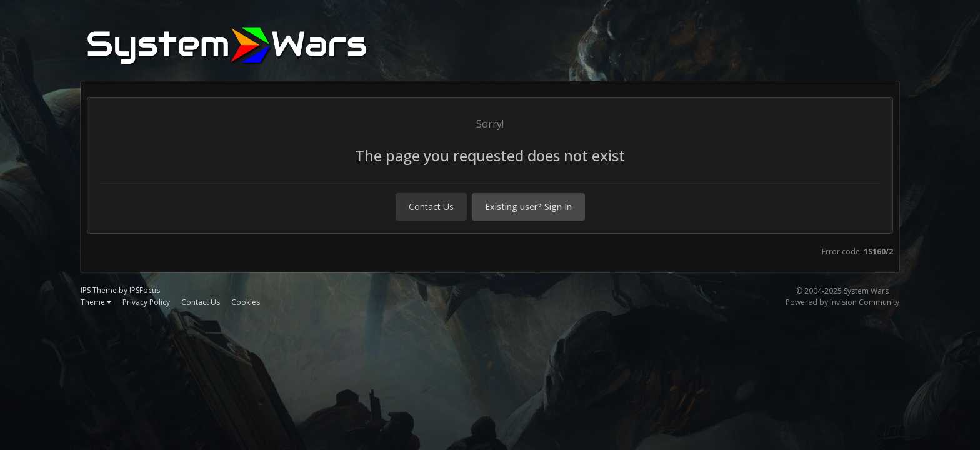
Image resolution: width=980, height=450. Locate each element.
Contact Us (431, 207)
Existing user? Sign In (528, 207)
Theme (96, 302)
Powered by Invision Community (842, 302)
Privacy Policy (146, 302)
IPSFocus (145, 290)
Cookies (246, 302)
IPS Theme (99, 290)
